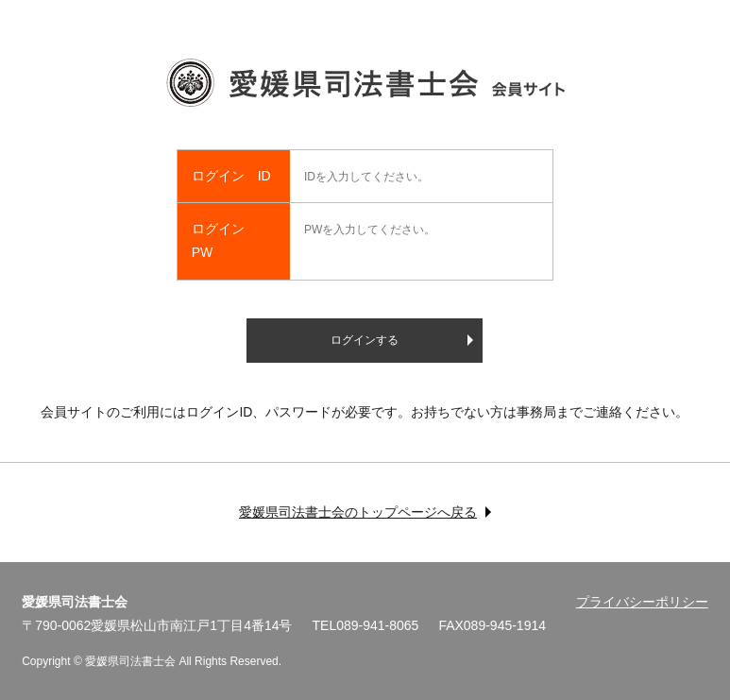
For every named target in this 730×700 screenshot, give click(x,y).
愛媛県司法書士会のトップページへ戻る (358, 512)
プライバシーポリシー (642, 602)
